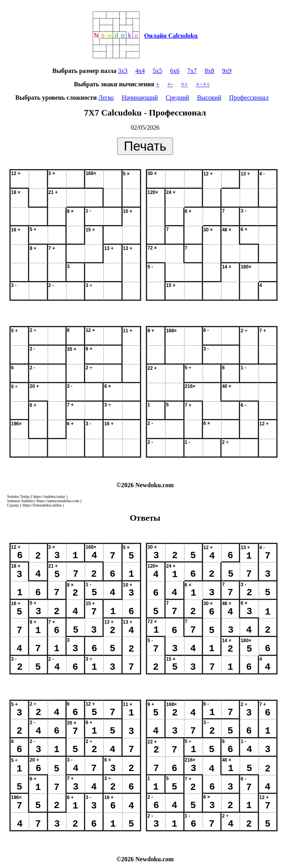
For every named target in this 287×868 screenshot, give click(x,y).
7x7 (192, 71)
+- (170, 84)
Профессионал (249, 98)
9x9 (227, 71)
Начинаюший (140, 98)
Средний (177, 98)
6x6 (175, 71)
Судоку (13, 505)
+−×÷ (203, 84)
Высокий (209, 98)
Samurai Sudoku (20, 501)
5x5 (157, 71)
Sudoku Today (19, 496)
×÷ (184, 84)
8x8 (209, 71)
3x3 (123, 71)
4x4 (140, 71)
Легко (106, 98)
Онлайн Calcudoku (171, 36)
